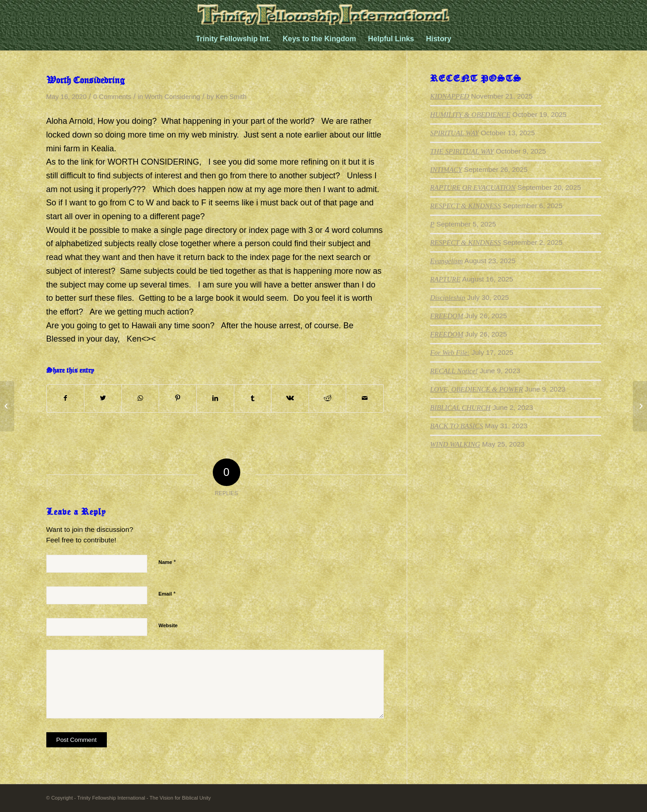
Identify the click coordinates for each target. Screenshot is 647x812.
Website (168, 625)
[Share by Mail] (365, 398)
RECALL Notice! (454, 371)
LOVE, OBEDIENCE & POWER (476, 389)
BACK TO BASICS (456, 426)
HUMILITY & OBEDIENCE (470, 114)
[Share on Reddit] (328, 398)
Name (167, 562)
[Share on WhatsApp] (141, 398)
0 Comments (112, 97)
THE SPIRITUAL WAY (462, 151)
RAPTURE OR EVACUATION (473, 187)
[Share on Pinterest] (178, 398)
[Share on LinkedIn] (215, 398)
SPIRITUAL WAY (454, 133)
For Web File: (450, 352)
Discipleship (448, 297)
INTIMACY (446, 169)
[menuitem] (233, 39)
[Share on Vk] (290, 398)
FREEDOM (447, 316)
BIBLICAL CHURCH (460, 407)
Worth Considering (172, 97)
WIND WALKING (455, 444)
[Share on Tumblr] (253, 398)
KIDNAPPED (450, 96)
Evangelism (446, 261)
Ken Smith (231, 97)
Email (167, 594)
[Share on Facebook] (66, 398)
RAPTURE (445, 279)
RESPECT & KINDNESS (465, 206)
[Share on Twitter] (103, 398)
